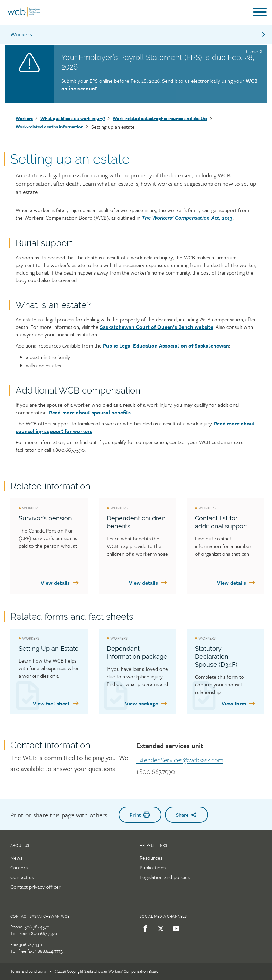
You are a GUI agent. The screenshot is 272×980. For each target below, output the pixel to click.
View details (60, 583)
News (16, 858)
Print (140, 815)
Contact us (22, 877)
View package (147, 703)
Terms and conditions (28, 971)
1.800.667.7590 (156, 772)
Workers (139, 34)
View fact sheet (56, 703)
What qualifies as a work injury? (73, 118)
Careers (19, 867)
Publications (153, 867)
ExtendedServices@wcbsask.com (180, 760)
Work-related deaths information (50, 127)
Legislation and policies (165, 877)
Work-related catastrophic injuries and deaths (160, 118)
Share (186, 815)
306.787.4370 (37, 927)
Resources (151, 858)
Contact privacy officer (36, 887)
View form (239, 703)
